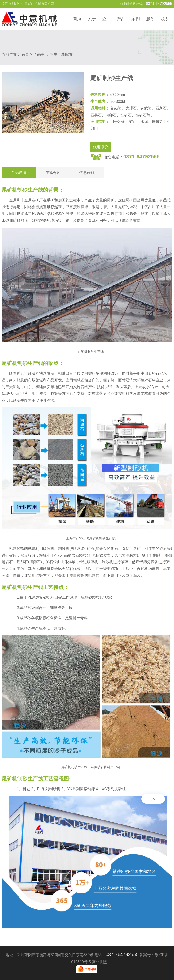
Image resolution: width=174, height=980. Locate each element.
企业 (106, 19)
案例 (136, 19)
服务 (150, 19)
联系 (165, 19)
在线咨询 (53, 173)
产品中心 (41, 54)
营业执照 (99, 962)
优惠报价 (101, 147)
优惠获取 (87, 173)
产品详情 (19, 173)
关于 (92, 19)
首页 (77, 19)
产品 (121, 19)
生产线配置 (63, 54)
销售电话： (132, 157)
